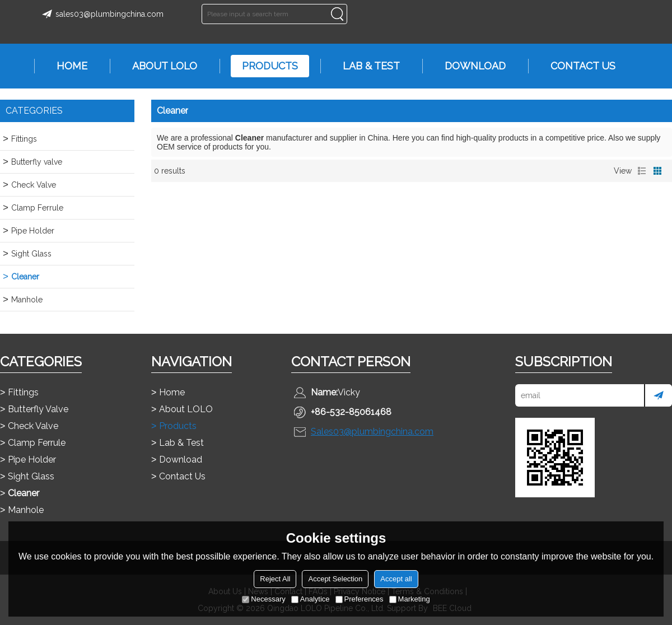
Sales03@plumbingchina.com (372, 432)
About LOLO (159, 66)
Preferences (360, 599)
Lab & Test (366, 66)
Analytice (311, 599)
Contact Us (577, 66)
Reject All (275, 579)
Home (66, 66)
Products (264, 66)
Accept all (396, 579)
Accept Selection (335, 579)
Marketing (410, 599)
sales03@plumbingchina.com (101, 14)
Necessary (263, 599)
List (642, 171)
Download (470, 66)
